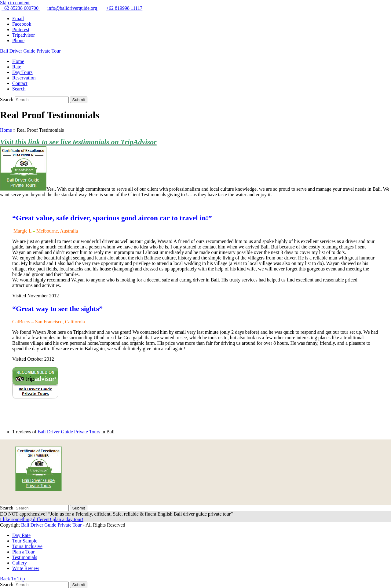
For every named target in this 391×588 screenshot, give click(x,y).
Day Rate (21, 535)
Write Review (26, 568)
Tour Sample (25, 541)
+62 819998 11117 (124, 8)
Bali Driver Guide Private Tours (69, 432)
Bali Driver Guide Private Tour (30, 51)
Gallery (20, 563)
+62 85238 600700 (21, 8)
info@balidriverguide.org (73, 8)
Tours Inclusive (27, 546)
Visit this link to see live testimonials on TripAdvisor (78, 142)
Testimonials (25, 557)
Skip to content (15, 3)
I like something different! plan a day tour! (42, 519)
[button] (19, 89)
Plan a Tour (23, 552)
